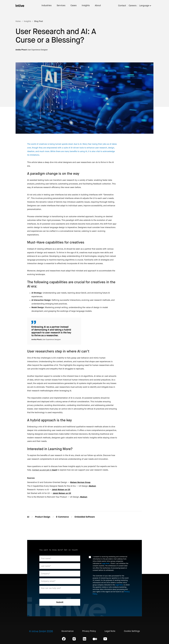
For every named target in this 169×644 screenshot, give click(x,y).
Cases (74, 6)
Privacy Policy (89, 631)
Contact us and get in (45, 470)
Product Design (43, 517)
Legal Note (106, 563)
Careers (133, 6)
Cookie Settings (132, 631)
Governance (68, 631)
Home (18, 21)
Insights (86, 6)
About (98, 6)
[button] (146, 6)
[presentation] (105, 603)
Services (61, 6)
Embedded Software (85, 517)
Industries (47, 6)
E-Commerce (62, 517)
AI (28, 517)
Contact (122, 6)
